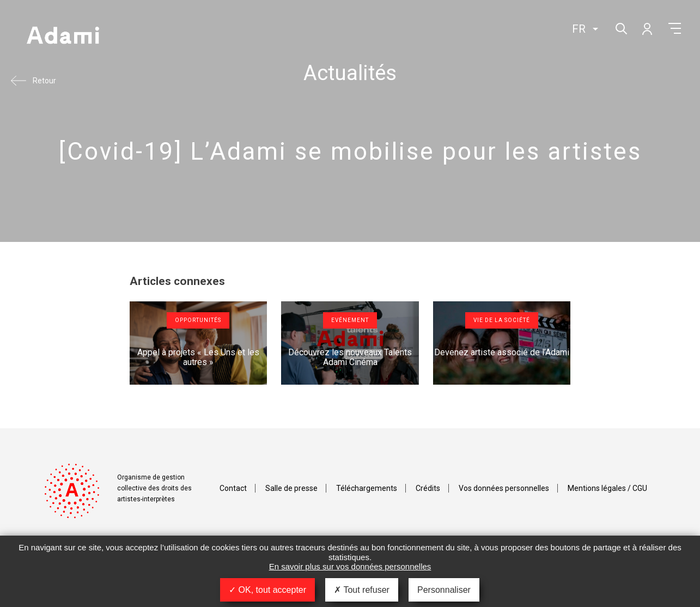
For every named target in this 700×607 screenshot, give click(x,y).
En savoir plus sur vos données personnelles (350, 566)
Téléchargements (367, 488)
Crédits (428, 488)
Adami (63, 37)
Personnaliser (444, 590)
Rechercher (620, 28)
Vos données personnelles (504, 488)
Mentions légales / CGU (607, 488)
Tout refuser (362, 590)
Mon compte (647, 28)
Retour (44, 81)
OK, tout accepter (267, 590)
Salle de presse (291, 488)
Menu (675, 28)
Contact (233, 488)
